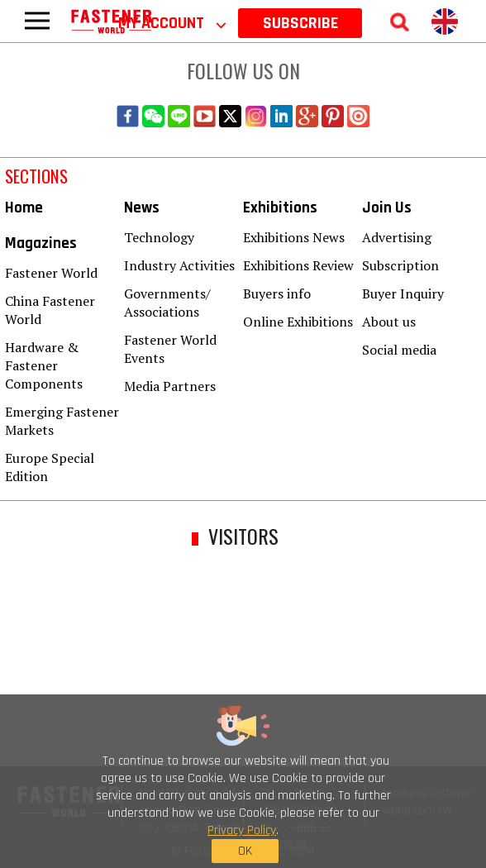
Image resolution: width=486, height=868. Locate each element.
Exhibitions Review (298, 265)
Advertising (397, 237)
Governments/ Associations (167, 303)
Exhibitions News (294, 237)
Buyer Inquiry (403, 293)
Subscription (400, 265)
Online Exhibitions (298, 322)
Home (24, 208)
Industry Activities (179, 265)
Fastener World (51, 273)
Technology (159, 237)
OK (245, 851)
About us (389, 322)
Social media (399, 350)
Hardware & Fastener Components (44, 365)
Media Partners (170, 386)
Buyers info (277, 293)
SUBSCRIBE (300, 23)
